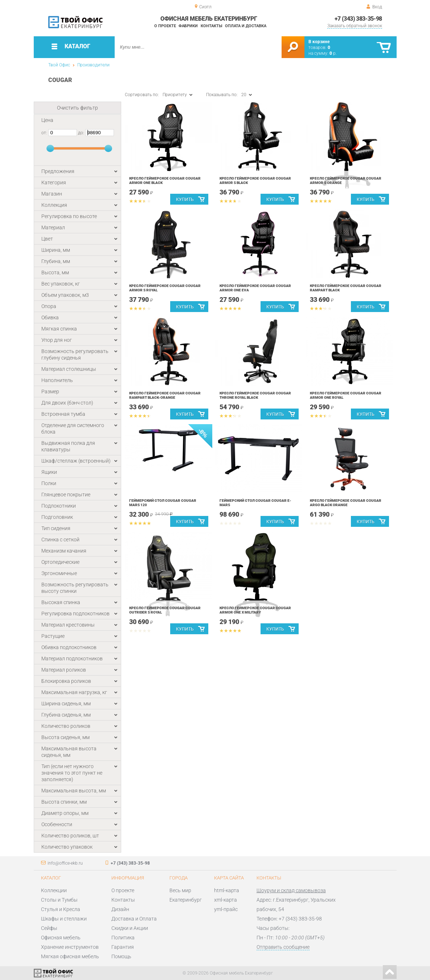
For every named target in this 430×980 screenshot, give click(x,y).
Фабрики (188, 26)
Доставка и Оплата (134, 919)
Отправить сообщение (283, 947)
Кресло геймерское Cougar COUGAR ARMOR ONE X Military (255, 610)
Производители (93, 65)
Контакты (212, 26)
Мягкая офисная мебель (70, 956)
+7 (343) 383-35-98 (358, 19)
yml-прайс (226, 909)
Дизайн (120, 909)
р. (333, 53)
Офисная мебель (61, 938)
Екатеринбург (186, 900)
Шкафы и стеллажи (64, 919)
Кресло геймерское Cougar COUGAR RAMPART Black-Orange (165, 395)
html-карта (227, 890)
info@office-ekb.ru (65, 863)
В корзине (319, 42)
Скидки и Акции (130, 928)
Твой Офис (59, 65)
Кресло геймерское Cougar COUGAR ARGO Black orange (346, 503)
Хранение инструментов (70, 947)
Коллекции (54, 890)
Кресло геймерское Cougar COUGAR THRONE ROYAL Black (255, 395)
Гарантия (123, 947)
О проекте (165, 26)
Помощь (121, 956)
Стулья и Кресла (61, 909)
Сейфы (49, 928)
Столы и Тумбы (59, 900)
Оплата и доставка (246, 26)
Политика (123, 938)
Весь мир (180, 890)
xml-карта (226, 900)
